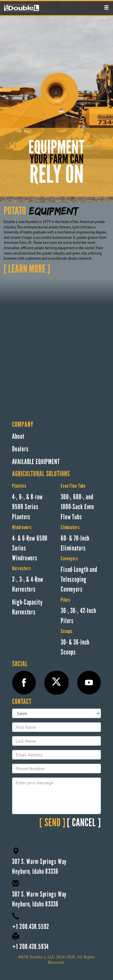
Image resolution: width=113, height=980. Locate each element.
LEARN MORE (27, 270)
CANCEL (84, 823)
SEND (52, 823)
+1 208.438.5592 (31, 927)
